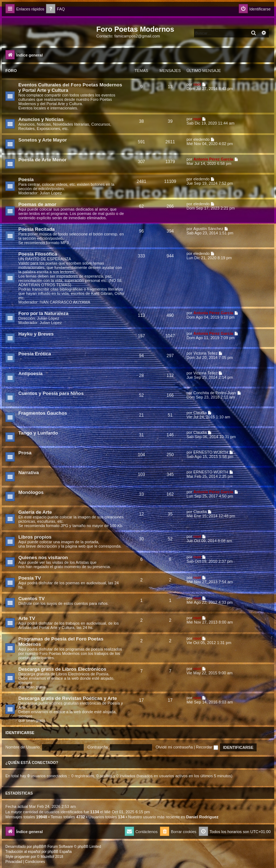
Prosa (25, 453)
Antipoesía (30, 374)
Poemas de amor (37, 204)
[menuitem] (55, 9)
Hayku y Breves (36, 334)
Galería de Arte (35, 512)
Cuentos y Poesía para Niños (51, 393)
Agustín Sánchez (208, 229)
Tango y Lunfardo (38, 433)
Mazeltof (47, 857)
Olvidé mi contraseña (174, 747)
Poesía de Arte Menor (42, 160)
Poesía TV (30, 578)
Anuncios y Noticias (41, 119)
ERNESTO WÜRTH (211, 452)
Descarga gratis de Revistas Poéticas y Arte (68, 698)
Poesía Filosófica (38, 254)
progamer (22, 857)
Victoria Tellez (205, 353)
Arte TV (27, 618)
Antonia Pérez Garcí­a (213, 159)
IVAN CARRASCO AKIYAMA (65, 302)
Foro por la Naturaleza (43, 313)
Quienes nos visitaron (43, 557)
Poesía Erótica (35, 354)
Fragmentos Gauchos (43, 413)
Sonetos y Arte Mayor (43, 140)
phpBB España (59, 852)
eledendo (201, 139)
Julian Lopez (51, 193)
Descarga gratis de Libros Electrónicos (62, 669)
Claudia (200, 413)
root (197, 84)
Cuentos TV (31, 599)
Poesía (26, 179)
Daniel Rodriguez (202, 817)
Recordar (207, 747)
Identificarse (20, 733)
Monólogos (31, 492)
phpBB (38, 847)
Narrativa (29, 473)
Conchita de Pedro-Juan (215, 393)
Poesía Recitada (36, 229)
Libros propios (35, 537)
